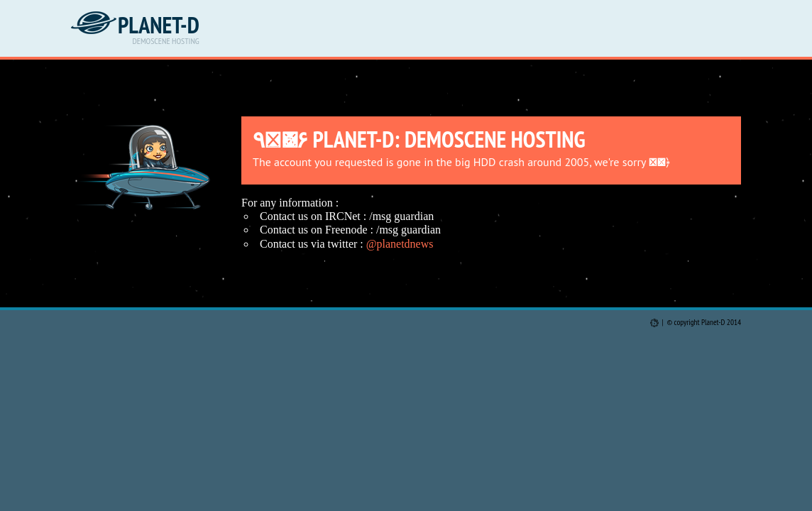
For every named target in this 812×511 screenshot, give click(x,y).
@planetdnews (400, 244)
